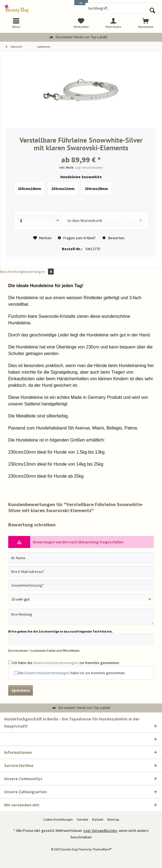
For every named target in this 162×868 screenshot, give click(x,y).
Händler (83, 819)
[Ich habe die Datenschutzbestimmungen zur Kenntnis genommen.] (10, 662)
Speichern (21, 690)
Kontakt (98, 819)
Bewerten (113, 238)
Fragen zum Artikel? (77, 238)
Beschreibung (11, 272)
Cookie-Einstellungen (58, 819)
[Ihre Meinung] (81, 617)
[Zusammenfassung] (81, 585)
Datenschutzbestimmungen (56, 663)
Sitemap (113, 819)
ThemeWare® (102, 849)
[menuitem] (146, 23)
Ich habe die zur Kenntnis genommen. (66, 663)
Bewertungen (38, 272)
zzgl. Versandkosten (89, 167)
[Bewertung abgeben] (81, 599)
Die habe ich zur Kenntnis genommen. (72, 673)
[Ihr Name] (81, 558)
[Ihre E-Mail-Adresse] (81, 572)
